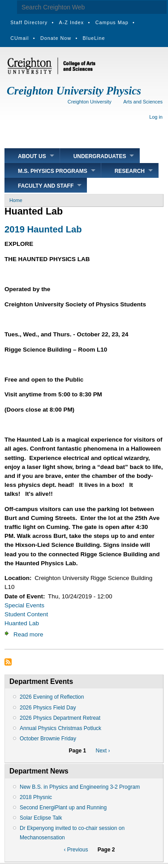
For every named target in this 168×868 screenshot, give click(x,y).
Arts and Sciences (143, 102)
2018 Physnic (36, 797)
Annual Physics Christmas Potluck (60, 728)
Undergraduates (100, 156)
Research (130, 171)
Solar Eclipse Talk (41, 818)
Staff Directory (29, 22)
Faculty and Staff (46, 186)
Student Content (26, 614)
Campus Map (112, 22)
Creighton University (90, 102)
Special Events (24, 605)
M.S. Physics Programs (53, 171)
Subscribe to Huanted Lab (8, 662)
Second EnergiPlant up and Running (63, 808)
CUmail (19, 38)
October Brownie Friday (48, 739)
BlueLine (94, 38)
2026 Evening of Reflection (52, 697)
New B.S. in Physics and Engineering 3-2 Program (80, 787)
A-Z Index (72, 22)
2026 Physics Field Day (48, 708)
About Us (32, 156)
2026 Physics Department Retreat (60, 718)
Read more (28, 634)
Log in (156, 117)
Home (16, 200)
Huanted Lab (22, 623)
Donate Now (56, 38)
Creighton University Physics (74, 91)
